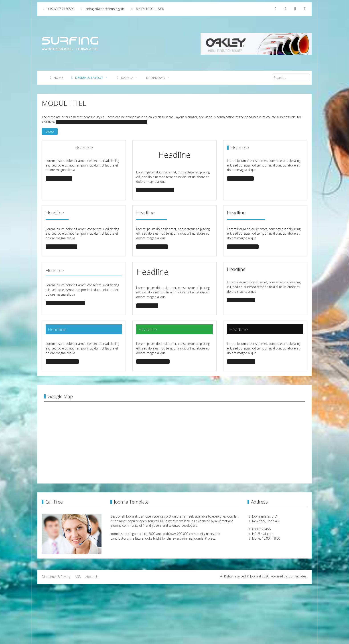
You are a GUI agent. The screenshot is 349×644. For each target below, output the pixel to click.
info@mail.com (263, 534)
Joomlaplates (297, 576)
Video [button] (50, 131)
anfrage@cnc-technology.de (105, 9)
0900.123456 (261, 529)
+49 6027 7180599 (61, 9)
